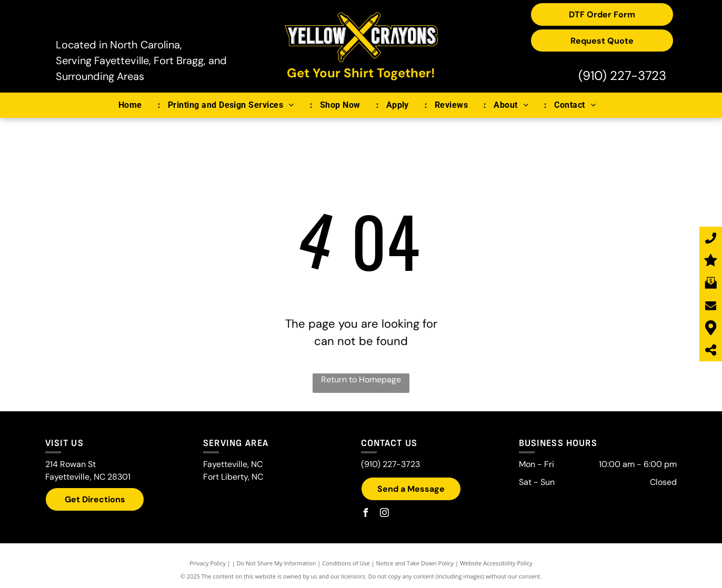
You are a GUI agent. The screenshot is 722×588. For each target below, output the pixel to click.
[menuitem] (135, 105)
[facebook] (365, 514)
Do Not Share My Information (277, 563)
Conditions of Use (346, 563)
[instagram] (384, 514)
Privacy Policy (208, 563)
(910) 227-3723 (622, 75)
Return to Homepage (361, 379)
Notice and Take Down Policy (415, 563)
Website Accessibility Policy (496, 563)
